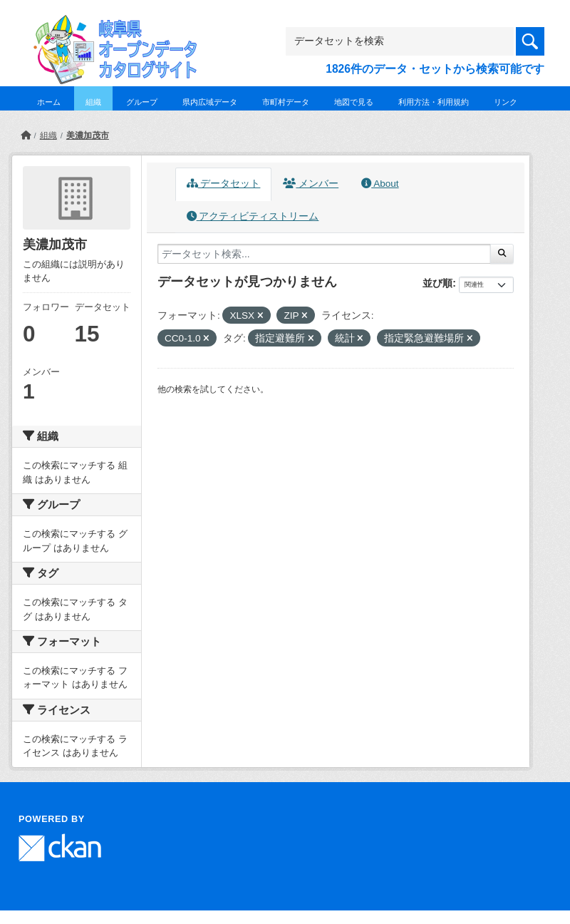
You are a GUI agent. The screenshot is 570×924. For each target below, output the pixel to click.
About (380, 184)
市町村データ (286, 102)
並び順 (437, 283)
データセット (224, 184)
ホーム (49, 102)
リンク (506, 102)
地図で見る (354, 102)
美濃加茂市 (88, 135)
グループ (142, 102)
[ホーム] (26, 135)
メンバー (311, 184)
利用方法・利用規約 (434, 102)
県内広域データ (210, 102)
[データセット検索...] (324, 254)
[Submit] (502, 254)
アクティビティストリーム (253, 216)
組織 (93, 102)
